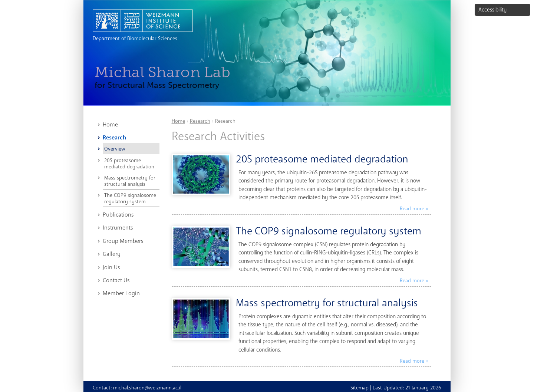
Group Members (123, 241)
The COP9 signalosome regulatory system (130, 198)
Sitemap (360, 388)
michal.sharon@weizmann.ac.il (147, 388)
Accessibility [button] (492, 10)
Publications (118, 215)
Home (110, 125)
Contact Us (116, 280)
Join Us (111, 267)
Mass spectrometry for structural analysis (130, 181)
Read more (412, 209)
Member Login (121, 293)
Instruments (118, 228)
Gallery (112, 254)
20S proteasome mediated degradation (129, 164)
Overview (115, 149)
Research (114, 138)
